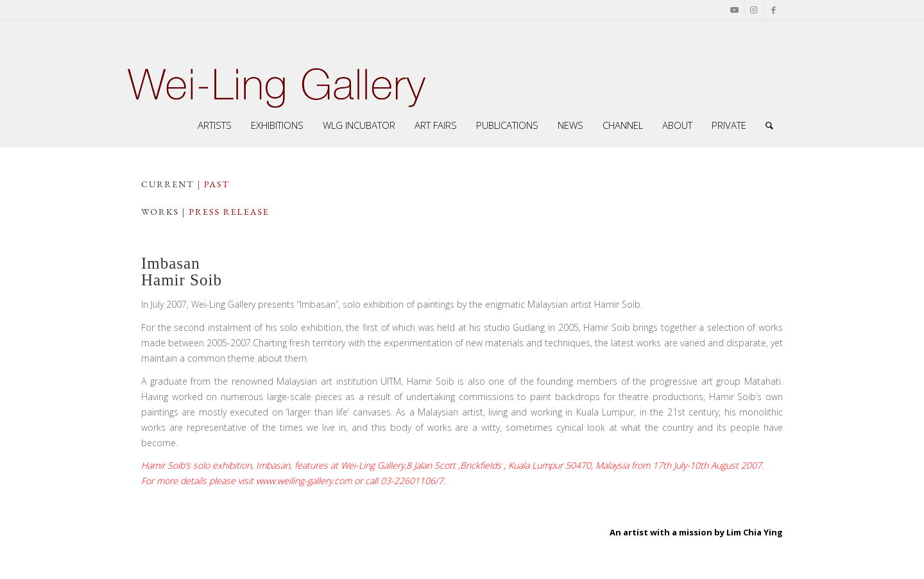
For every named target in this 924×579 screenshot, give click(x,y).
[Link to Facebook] (773, 10)
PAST (217, 184)
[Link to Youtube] (734, 10)
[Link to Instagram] (754, 10)
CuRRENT (168, 184)
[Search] (769, 125)
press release (229, 212)
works (160, 212)
